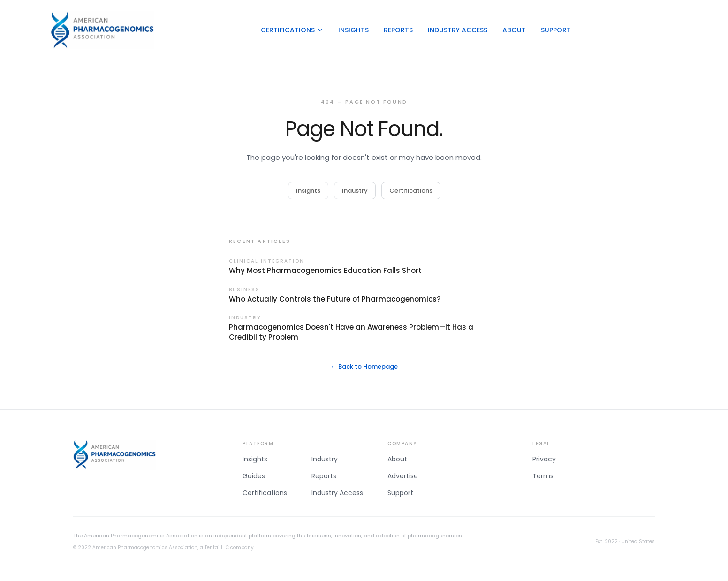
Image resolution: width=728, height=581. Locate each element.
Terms (543, 476)
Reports (398, 30)
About (514, 30)
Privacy (544, 459)
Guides (254, 476)
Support (556, 30)
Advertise (403, 476)
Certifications (292, 30)
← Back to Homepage (364, 366)
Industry (355, 191)
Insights (353, 30)
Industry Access (458, 30)
